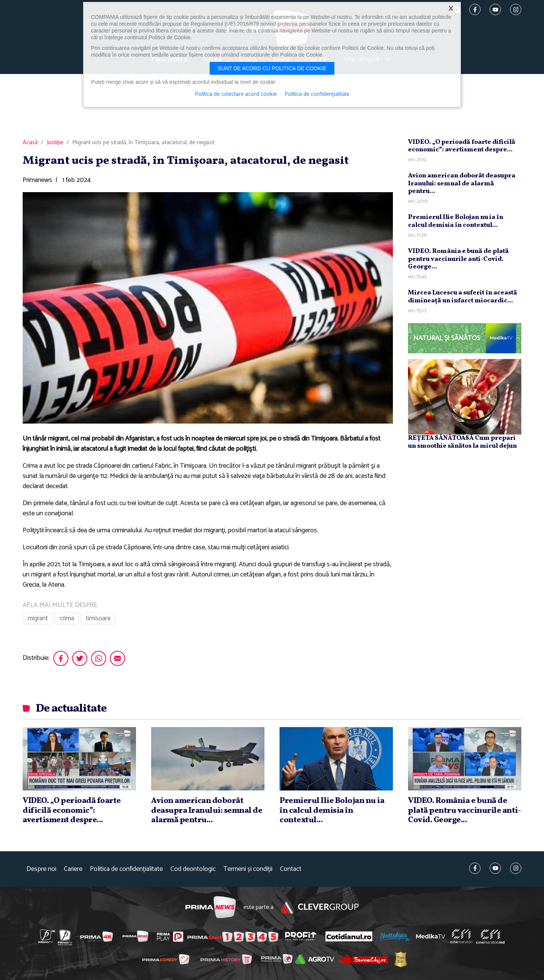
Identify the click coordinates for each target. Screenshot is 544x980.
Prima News (211, 907)
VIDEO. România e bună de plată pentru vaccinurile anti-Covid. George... (458, 259)
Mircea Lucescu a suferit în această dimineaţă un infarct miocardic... (463, 297)
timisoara (98, 618)
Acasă (30, 143)
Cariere (73, 869)
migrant (38, 618)
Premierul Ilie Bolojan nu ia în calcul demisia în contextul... (456, 221)
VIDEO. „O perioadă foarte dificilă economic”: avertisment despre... (462, 146)
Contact (291, 869)
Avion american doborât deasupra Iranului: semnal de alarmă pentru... (462, 183)
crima (67, 618)
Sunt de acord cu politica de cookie (272, 68)
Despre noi (41, 869)
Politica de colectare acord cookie (236, 94)
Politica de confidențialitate (126, 869)
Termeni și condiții (248, 869)
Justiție (55, 143)
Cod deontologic (193, 869)
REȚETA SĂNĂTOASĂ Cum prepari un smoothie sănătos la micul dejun (462, 442)
